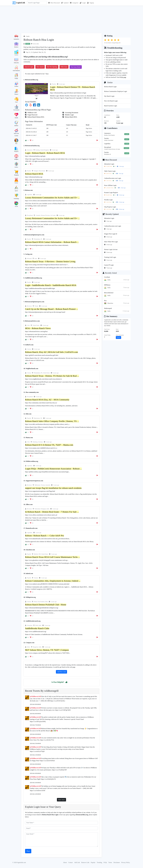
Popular (93, 862)
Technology (16, 199)
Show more (61, 800)
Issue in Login (29, 67)
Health (16, 118)
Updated (65, 3)
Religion (16, 159)
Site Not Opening (52, 67)
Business (16, 47)
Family (16, 78)
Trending (99, 862)
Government (16, 110)
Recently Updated (111, 214)
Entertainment (16, 71)
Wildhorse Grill (32, 113)
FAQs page (123, 77)
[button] (66, 682)
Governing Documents (71, 113)
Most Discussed (54, 3)
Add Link (77, 862)
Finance (16, 94)
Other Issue (64, 67)
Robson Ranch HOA (71, 117)
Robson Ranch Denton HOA (36, 117)
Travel (16, 206)
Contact (70, 862)
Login (83, 3)
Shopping (16, 175)
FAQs (105, 862)
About (65, 862)
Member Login (69, 115)
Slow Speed (40, 67)
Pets (16, 144)
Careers (16, 55)
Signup (91, 3)
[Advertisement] (71, 19)
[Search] (37, 3)
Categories (74, 3)
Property (16, 151)
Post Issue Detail (76, 67)
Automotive (16, 39)
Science (16, 167)
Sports (16, 191)
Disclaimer (117, 862)
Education (16, 63)
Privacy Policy (126, 862)
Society (16, 183)
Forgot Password (32, 115)
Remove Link (85, 862)
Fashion (16, 86)
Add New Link (61, 672)
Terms (110, 862)
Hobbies (16, 126)
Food (16, 102)
